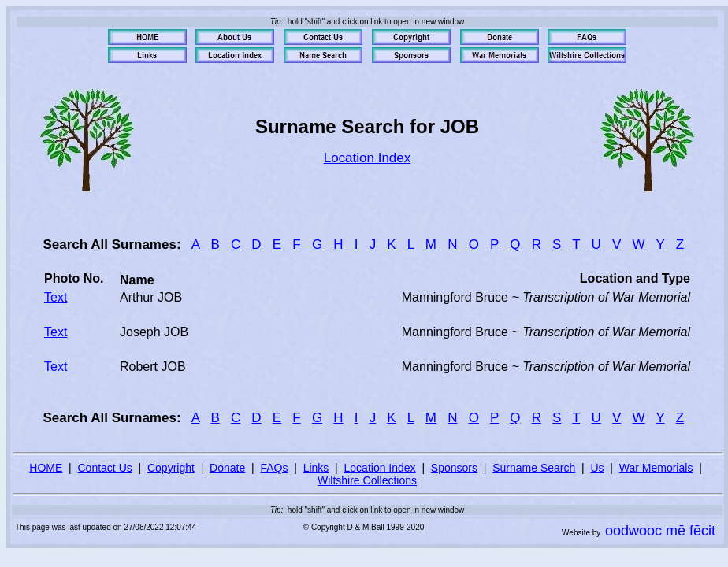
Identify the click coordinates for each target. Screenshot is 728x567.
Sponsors (454, 468)
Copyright (171, 468)
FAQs (274, 468)
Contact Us (105, 468)
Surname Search (534, 468)
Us (597, 468)
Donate (227, 468)
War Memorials (656, 468)
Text (56, 297)
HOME (46, 468)
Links (316, 468)
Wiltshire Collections (367, 480)
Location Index (368, 158)
